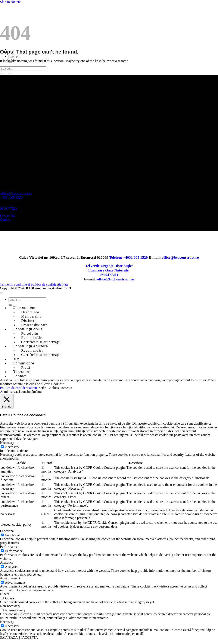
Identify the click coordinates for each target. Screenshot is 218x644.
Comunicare (24, 363)
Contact (5, 220)
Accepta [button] (66, 388)
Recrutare (22, 372)
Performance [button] (9, 547)
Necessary (12, 447)
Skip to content (10, 2)
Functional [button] (7, 531)
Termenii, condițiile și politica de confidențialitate (34, 284)
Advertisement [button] (10, 578)
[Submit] (10, 74)
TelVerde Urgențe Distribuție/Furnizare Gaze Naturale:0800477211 (109, 270)
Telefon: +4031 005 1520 (129, 257)
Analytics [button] (7, 562)
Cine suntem (24, 308)
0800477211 (8, 208)
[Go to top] (2, 293)
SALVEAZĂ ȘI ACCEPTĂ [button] (19, 637)
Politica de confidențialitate (19, 388)
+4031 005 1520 (11, 197)
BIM (16, 359)
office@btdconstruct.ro (16, 194)
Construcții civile (28, 329)
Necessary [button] (7, 443)
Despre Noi (8, 216)
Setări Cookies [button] (49, 388)
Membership (31, 316)
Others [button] (5, 594)
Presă (26, 368)
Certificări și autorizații (41, 342)
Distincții (29, 321)
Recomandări (32, 338)
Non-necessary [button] (10, 606)
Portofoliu (30, 333)
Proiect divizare (34, 325)
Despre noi (30, 312)
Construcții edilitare (30, 346)
